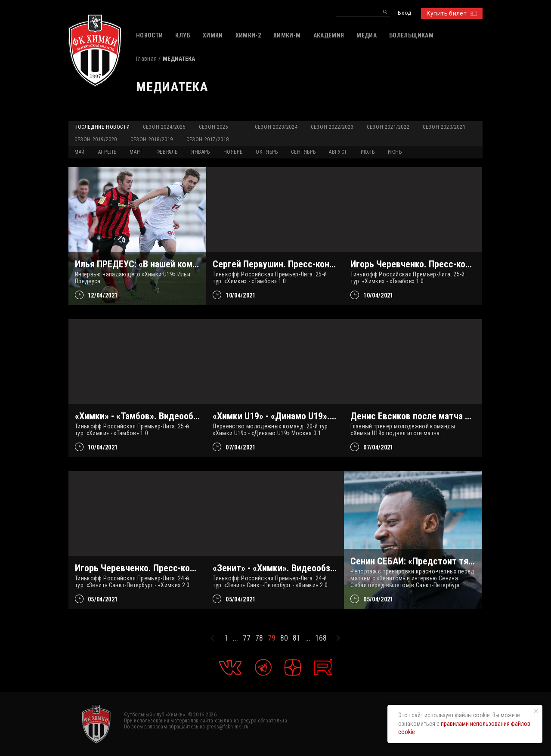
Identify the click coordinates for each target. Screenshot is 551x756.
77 (247, 638)
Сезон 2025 (214, 127)
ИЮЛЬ (368, 152)
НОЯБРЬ (233, 152)
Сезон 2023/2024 (276, 127)
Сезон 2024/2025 (164, 127)
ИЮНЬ (395, 152)
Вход (404, 13)
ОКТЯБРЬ (267, 152)
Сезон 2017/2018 (208, 139)
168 (321, 638)
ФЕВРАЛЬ (167, 152)
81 (297, 638)
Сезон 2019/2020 (96, 139)
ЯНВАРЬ (201, 152)
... (235, 638)
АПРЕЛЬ (107, 152)
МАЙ (80, 152)
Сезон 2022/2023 (332, 127)
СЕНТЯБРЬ (303, 152)
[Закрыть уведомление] (536, 711)
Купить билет (452, 13)
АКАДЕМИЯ (329, 35)
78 (259, 638)
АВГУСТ (338, 152)
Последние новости (102, 127)
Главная (146, 59)
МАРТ (136, 152)
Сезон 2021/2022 (388, 127)
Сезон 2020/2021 (444, 127)
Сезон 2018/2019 (152, 139)
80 (284, 638)
